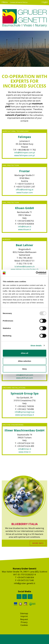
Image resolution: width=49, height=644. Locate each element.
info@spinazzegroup (25, 412)
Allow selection (24, 361)
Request (24, 619)
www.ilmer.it (25, 452)
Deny (24, 369)
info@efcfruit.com (25, 375)
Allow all (24, 353)
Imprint (24, 616)
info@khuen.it (25, 226)
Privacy (24, 622)
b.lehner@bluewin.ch (25, 266)
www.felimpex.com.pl (24, 155)
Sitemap (24, 613)
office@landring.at (25, 190)
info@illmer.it (25, 449)
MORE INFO (38, 543)
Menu (4, 2)
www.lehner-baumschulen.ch (25, 269)
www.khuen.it (24, 229)
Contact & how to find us (19, 2)
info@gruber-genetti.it (24, 583)
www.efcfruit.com (24, 378)
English (45, 2)
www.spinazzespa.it (25, 415)
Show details (36, 346)
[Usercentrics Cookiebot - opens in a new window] (36, 273)
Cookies (24, 625)
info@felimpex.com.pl (25, 152)
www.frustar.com (25, 192)
